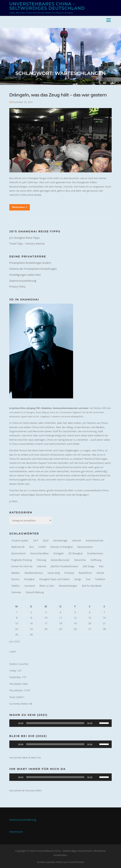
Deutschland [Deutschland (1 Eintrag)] (18, 553)
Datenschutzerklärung (23, 281)
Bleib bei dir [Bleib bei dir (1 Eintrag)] (18, 547)
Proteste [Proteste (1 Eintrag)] (69, 573)
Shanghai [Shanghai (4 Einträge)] (29, 579)
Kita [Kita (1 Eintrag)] (101, 566)
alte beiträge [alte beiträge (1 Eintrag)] (60, 540)
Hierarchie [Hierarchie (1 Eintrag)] (80, 560)
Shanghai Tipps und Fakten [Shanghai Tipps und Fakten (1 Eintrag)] (54, 579)
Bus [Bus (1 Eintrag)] (32, 547)
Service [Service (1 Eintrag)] (15, 579)
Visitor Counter (19, 664)
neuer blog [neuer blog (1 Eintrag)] (54, 573)
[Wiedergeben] (14, 723)
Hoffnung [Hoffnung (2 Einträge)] (96, 560)
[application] (61, 723)
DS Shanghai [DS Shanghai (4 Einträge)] (76, 553)
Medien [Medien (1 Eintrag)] (16, 573)
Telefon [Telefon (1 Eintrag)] (16, 586)
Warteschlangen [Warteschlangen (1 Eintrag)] (68, 586)
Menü (108, 20)
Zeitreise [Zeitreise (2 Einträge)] (16, 592)
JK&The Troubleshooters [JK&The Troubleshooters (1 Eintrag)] (65, 566)
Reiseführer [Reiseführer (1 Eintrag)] (85, 573)
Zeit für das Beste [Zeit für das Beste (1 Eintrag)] (92, 586)
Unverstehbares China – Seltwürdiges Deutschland (47, 6)
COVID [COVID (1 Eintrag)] (42, 547)
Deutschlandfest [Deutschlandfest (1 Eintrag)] (39, 553)
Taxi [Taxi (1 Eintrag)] (88, 579)
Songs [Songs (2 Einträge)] (78, 579)
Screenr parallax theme (50, 862)
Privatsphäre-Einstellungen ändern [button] (30, 263)
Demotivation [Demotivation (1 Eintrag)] (85, 547)
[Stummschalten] (96, 723)
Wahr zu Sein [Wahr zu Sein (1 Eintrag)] (47, 586)
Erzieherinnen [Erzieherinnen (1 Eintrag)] (95, 553)
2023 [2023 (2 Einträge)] (46, 540)
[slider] (55, 723)
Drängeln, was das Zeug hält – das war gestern (58, 95)
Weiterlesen (20, 207)
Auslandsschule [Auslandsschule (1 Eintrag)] (95, 540)
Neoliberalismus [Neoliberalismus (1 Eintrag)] (34, 573)
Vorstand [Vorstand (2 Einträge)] (30, 586)
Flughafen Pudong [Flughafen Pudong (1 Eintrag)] (22, 560)
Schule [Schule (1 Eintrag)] (100, 573)
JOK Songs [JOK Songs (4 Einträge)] (89, 566)
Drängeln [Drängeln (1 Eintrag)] (59, 553)
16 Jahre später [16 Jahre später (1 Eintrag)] (20, 540)
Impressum (16, 832)
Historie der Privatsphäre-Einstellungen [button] (33, 269)
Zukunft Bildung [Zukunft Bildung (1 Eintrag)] (35, 592)
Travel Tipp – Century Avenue (27, 243)
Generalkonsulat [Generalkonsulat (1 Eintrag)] (60, 560)
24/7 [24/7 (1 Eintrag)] (36, 540)
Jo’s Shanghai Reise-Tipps (25, 238)
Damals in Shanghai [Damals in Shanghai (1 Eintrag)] (62, 547)
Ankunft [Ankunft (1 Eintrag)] (77, 540)
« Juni (13, 651)
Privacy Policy (17, 286)
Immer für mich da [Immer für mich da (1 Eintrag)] (22, 566)
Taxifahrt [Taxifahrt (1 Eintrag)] (100, 579)
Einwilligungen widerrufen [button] (25, 275)
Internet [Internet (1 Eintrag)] (42, 566)
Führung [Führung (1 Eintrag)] (41, 560)
